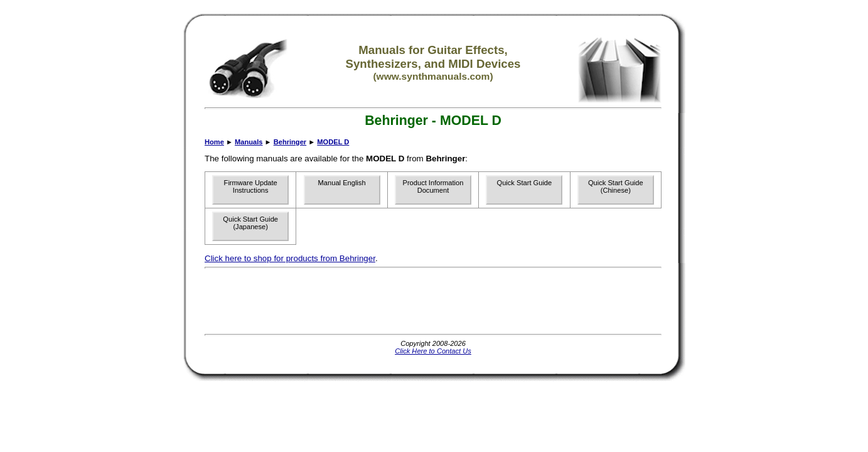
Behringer (290, 142)
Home (214, 142)
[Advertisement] (433, 301)
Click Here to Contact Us (433, 351)
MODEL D (333, 142)
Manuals (249, 142)
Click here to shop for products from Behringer (290, 258)
